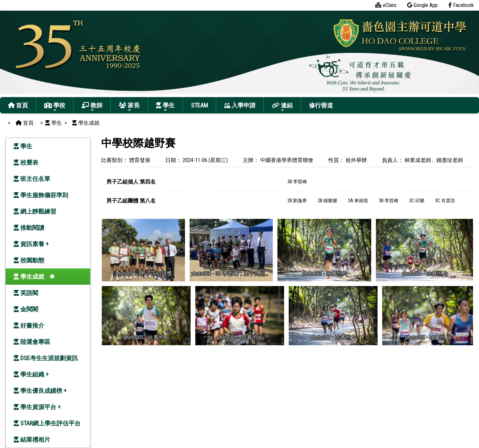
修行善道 (321, 105)
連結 (282, 107)
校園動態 (29, 260)
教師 (92, 107)
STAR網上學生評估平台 (47, 423)
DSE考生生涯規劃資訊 (46, 358)
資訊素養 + (31, 244)
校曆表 (26, 162)
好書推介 (29, 325)
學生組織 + (31, 374)
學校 (55, 107)
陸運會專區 (32, 342)
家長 (129, 107)
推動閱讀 (29, 228)
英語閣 (26, 293)
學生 (165, 107)
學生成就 (29, 277)
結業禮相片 (32, 440)
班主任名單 (32, 179)
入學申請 (240, 105)
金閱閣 (26, 309)
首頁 (18, 105)
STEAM (199, 105)
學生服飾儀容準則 (41, 195)
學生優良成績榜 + (40, 391)
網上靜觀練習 (35, 211)
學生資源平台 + (37, 407)
